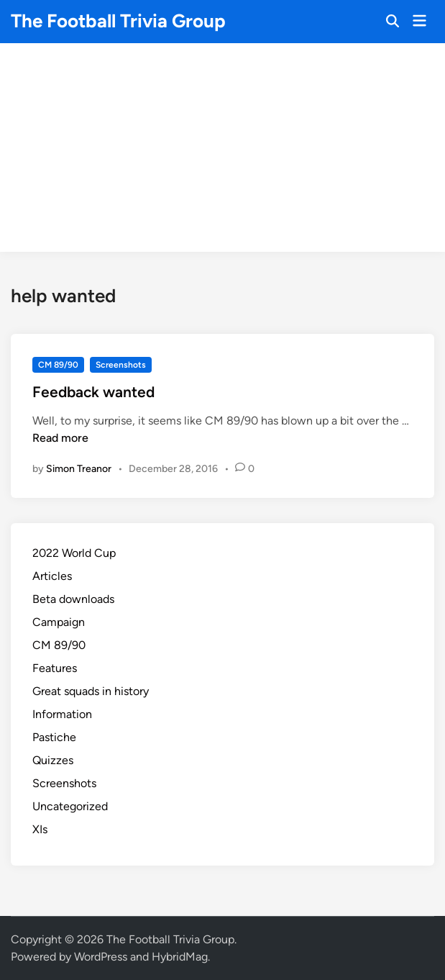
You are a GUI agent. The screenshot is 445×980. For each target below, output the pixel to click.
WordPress (101, 957)
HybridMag (180, 957)
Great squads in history (91, 691)
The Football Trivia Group (118, 21)
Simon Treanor (79, 469)
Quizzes (53, 760)
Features (55, 668)
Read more (60, 438)
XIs (40, 829)
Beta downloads (73, 599)
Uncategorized (70, 806)
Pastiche (54, 737)
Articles (52, 576)
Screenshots (121, 365)
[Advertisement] (222, 151)
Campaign (59, 622)
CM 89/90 (58, 365)
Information (62, 714)
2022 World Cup (74, 553)
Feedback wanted (93, 392)
